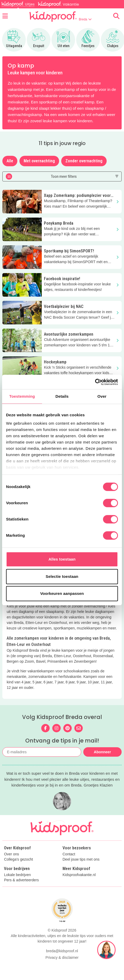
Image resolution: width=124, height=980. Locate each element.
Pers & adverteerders (21, 880)
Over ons (11, 854)
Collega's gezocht (18, 859)
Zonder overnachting (84, 161)
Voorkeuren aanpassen (62, 593)
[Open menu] (5, 16)
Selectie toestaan (62, 576)
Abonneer (102, 752)
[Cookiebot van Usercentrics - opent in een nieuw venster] (95, 382)
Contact (69, 854)
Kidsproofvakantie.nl (79, 875)
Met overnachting (39, 161)
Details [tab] (62, 396)
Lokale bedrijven (17, 875)
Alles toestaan (62, 559)
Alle (10, 161)
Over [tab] (102, 396)
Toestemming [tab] (22, 396)
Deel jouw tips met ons (81, 859)
